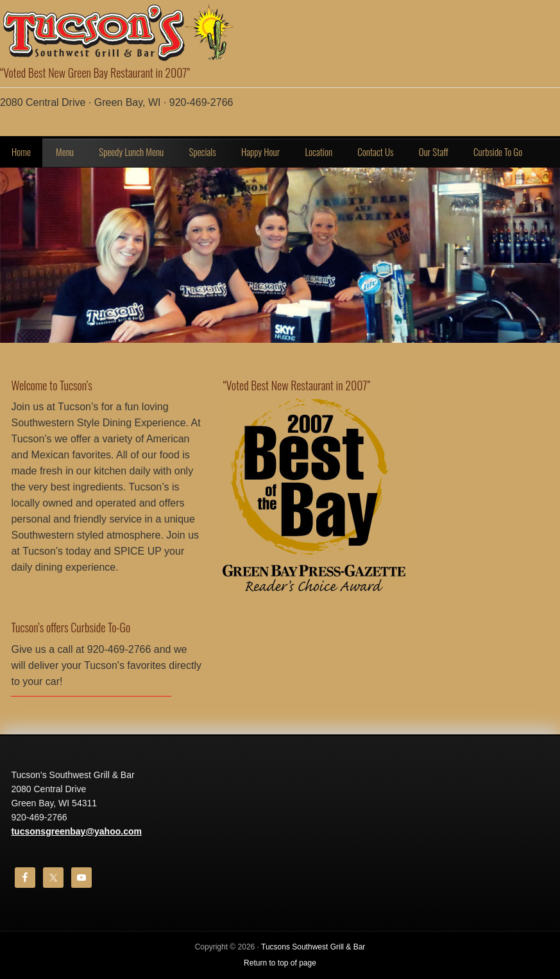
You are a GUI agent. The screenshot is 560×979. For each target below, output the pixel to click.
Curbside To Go (498, 152)
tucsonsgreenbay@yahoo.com (76, 831)
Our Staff (434, 152)
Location (318, 152)
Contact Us (375, 152)
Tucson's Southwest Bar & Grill (128, 32)
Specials (202, 152)
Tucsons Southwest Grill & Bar (313, 947)
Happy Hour (260, 152)
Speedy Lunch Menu (131, 152)
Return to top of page (280, 963)
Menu (65, 152)
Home (21, 152)
